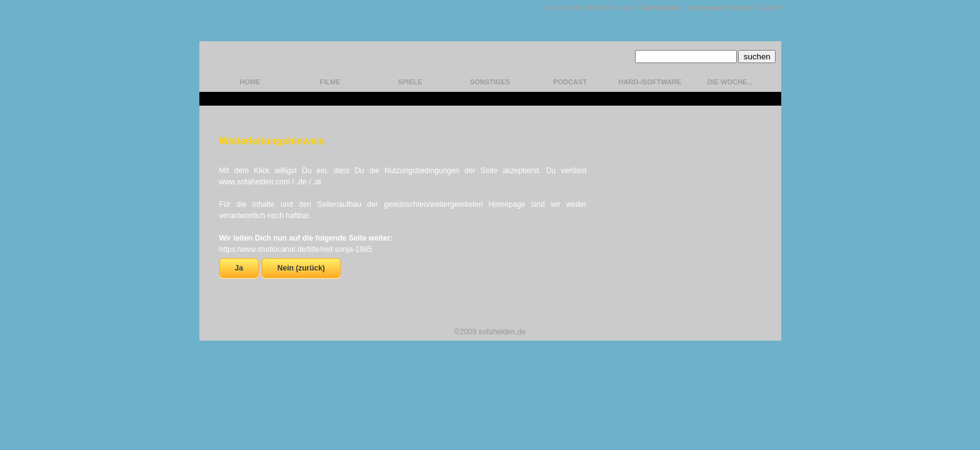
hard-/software (650, 82)
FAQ (597, 7)
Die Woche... (730, 82)
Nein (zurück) (301, 268)
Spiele (410, 82)
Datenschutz (661, 7)
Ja (239, 268)
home (250, 82)
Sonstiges (490, 82)
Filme (330, 82)
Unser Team (564, 7)
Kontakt (622, 7)
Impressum (705, 7)
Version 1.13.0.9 (755, 7)
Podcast (570, 82)
